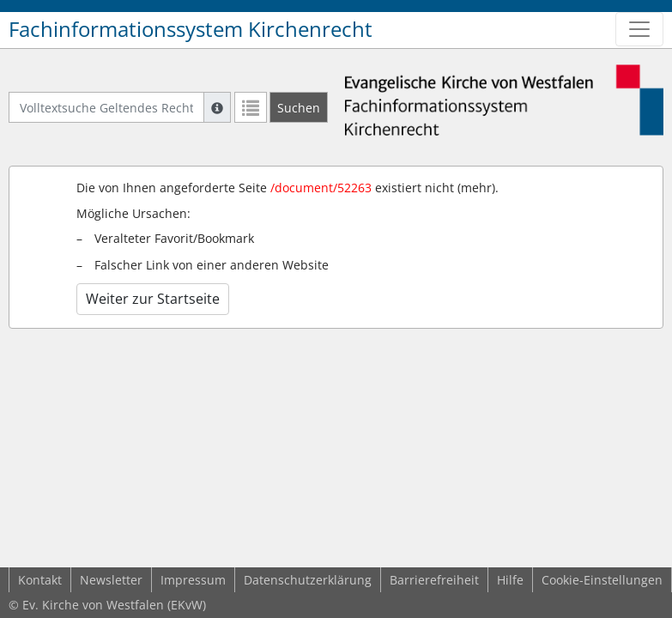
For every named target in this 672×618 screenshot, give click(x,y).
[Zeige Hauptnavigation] (639, 29)
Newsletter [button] (111, 580)
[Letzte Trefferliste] (251, 107)
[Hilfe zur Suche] (217, 107)
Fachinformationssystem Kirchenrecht (191, 29)
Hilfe (510, 580)
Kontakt (40, 580)
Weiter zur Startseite (153, 299)
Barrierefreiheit (434, 580)
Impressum (193, 580)
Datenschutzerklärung (308, 580)
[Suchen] (299, 107)
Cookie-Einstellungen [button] (602, 580)
